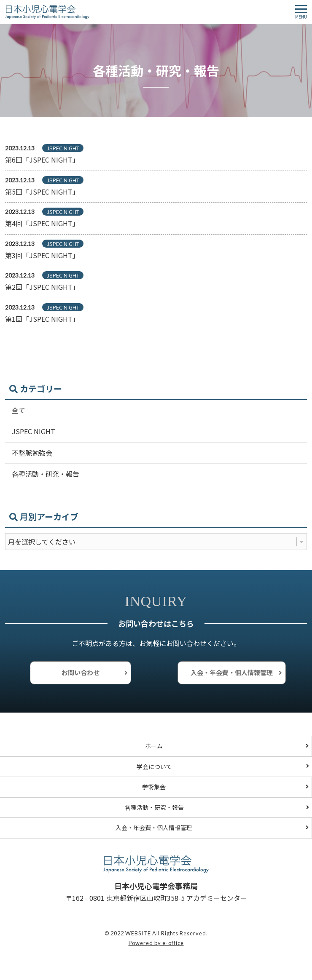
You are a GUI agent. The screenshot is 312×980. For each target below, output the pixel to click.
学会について (154, 766)
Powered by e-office (156, 943)
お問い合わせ (81, 672)
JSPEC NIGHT (34, 431)
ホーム (154, 746)
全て (19, 410)
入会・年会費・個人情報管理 (232, 672)
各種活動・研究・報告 (46, 474)
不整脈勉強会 (32, 453)
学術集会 (154, 787)
